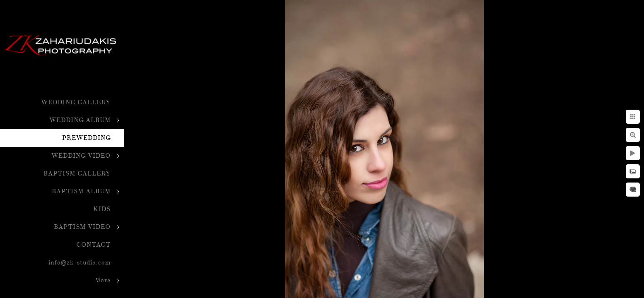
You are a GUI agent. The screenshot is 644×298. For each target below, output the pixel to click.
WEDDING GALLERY (76, 102)
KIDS (102, 209)
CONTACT (93, 245)
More (103, 280)
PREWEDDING (86, 138)
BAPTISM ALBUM (81, 191)
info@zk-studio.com (80, 263)
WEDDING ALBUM (80, 120)
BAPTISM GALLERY (77, 174)
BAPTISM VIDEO (82, 227)
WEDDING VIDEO (81, 156)
